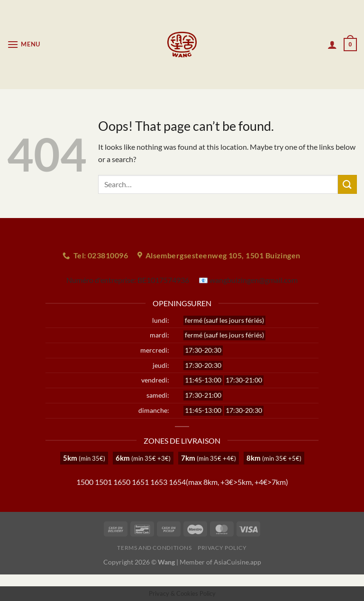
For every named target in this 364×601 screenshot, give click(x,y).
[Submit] (347, 184)
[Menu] (24, 44)
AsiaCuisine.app (237, 562)
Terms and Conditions (154, 548)
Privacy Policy (222, 548)
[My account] (332, 45)
